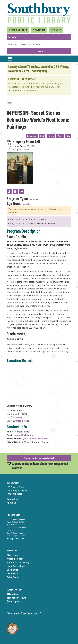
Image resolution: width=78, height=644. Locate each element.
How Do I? (56, 30)
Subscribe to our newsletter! (39, 458)
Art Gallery (12, 573)
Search (39, 51)
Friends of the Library (18, 562)
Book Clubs (12, 570)
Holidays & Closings (15, 538)
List (42, 136)
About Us (12, 503)
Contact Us (13, 499)
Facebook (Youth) (17, 598)
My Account (39, 30)
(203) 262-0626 (15, 417)
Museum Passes (15, 559)
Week (60, 136)
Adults (27, 204)
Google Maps (23, 421)
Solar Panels (13, 577)
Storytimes (13, 555)
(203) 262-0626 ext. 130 (35, 438)
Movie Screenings (16, 566)
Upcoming (32, 136)
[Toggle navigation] (10, 59)
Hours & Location (18, 30)
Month (51, 136)
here (25, 248)
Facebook (13, 594)
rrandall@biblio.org (23, 435)
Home (10, 103)
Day (68, 136)
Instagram (13, 601)
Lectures (33, 199)
